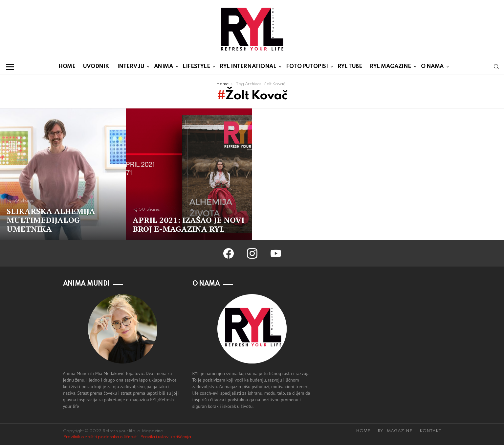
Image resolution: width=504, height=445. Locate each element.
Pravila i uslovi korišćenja (166, 437)
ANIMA (164, 68)
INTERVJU (131, 68)
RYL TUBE (350, 67)
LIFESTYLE (196, 68)
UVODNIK (96, 67)
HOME (67, 67)
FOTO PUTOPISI (307, 68)
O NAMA (432, 68)
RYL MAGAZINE (390, 68)
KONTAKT (430, 431)
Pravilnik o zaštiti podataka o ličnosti (100, 437)
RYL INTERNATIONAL (248, 68)
